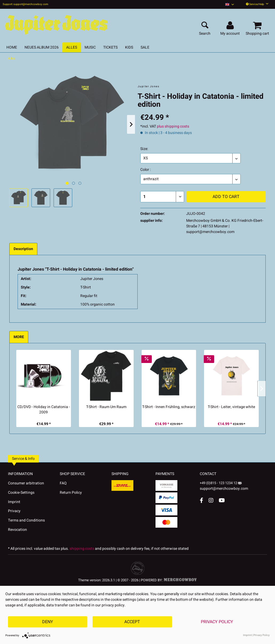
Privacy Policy (217, 622)
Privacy (14, 511)
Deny (48, 622)
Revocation (17, 530)
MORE (19, 337)
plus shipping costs (173, 126)
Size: (144, 149)
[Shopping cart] (258, 26)
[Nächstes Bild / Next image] (73, 183)
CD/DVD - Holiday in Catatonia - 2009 (44, 410)
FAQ (63, 483)
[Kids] (129, 47)
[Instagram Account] (211, 500)
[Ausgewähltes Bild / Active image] (67, 183)
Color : (146, 170)
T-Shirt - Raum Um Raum (106, 407)
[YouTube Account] (222, 500)
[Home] (12, 47)
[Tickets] (110, 47)
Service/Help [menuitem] (257, 4)
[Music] (90, 47)
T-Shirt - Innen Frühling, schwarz (169, 407)
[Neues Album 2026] (42, 47)
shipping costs (82, 549)
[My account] (231, 26)
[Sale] (145, 47)
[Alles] (72, 47)
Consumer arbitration (26, 483)
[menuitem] (230, 4)
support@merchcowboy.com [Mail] (224, 487)
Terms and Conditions (26, 520)
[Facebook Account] (202, 500)
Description (23, 249)
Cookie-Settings (21, 493)
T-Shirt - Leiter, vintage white (231, 407)
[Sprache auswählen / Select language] (230, 4)
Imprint (14, 502)
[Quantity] (162, 197)
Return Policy (71, 493)
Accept (132, 622)
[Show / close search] (205, 26)
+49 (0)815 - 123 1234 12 (219, 483)
